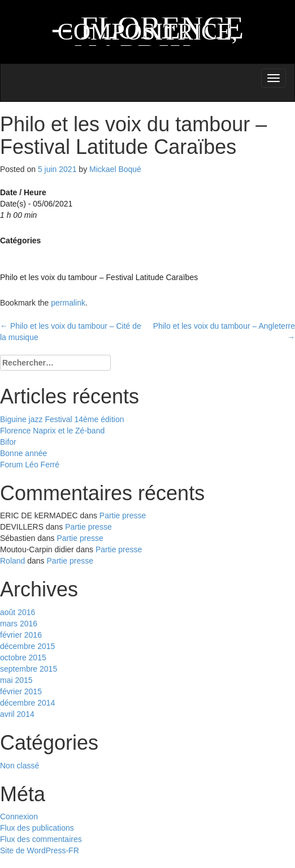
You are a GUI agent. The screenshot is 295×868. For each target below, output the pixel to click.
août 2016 (18, 612)
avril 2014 (17, 714)
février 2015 (21, 691)
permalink (68, 303)
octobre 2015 (23, 658)
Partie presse (123, 515)
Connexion (19, 817)
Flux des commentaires (41, 839)
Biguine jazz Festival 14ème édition (62, 419)
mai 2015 (16, 680)
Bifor (8, 442)
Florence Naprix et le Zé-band (52, 431)
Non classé (19, 766)
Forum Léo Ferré (30, 465)
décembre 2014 (27, 703)
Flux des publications (37, 828)
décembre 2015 (27, 646)
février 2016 (21, 635)
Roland (12, 561)
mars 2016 (19, 624)
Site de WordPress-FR (40, 850)
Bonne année (23, 453)
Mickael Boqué (115, 169)
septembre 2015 (29, 669)
